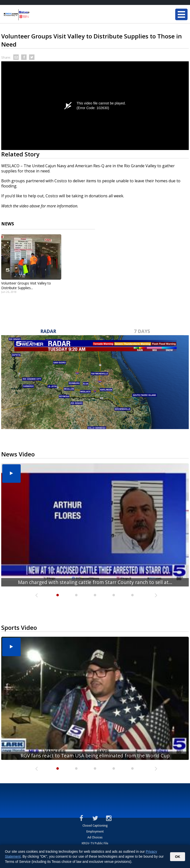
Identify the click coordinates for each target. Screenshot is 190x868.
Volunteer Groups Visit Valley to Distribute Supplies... (26, 285)
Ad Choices (95, 837)
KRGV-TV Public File (95, 843)
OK (178, 857)
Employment (95, 831)
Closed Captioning (95, 826)
